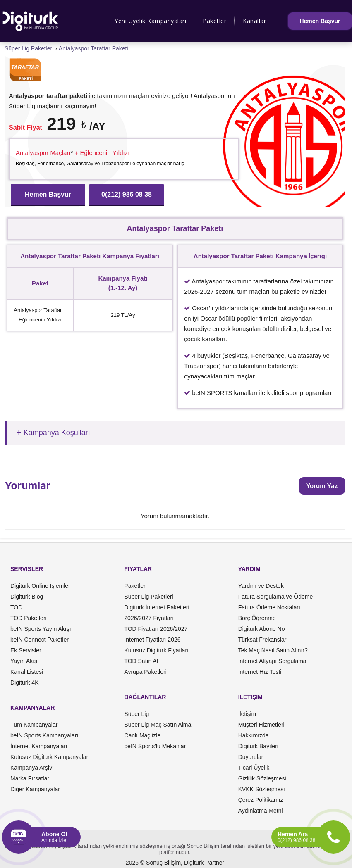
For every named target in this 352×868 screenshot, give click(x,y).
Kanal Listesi (27, 672)
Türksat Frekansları (263, 640)
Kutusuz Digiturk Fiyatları (156, 650)
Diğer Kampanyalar (35, 789)
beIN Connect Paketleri (40, 640)
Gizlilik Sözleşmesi (262, 778)
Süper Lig (136, 714)
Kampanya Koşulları (57, 433)
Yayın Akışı (25, 661)
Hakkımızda (254, 735)
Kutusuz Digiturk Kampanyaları (50, 757)
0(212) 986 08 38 (127, 194)
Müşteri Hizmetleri (261, 725)
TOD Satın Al (141, 661)
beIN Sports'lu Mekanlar (155, 746)
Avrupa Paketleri (145, 672)
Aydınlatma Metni (261, 811)
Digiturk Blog (27, 597)
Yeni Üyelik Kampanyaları (150, 21)
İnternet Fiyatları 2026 (152, 640)
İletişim (247, 714)
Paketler (214, 21)
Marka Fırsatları (31, 778)
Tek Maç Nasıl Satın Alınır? (273, 650)
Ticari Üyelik (254, 768)
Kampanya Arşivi (32, 768)
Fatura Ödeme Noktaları (269, 607)
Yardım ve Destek (261, 586)
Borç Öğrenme (257, 618)
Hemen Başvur (320, 21)
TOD (16, 607)
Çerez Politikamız (261, 800)
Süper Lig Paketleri (148, 597)
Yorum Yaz (322, 486)
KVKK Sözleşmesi (262, 789)
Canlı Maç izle (142, 735)
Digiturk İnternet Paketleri (157, 607)
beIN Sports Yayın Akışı (41, 629)
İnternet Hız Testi (260, 672)
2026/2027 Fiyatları (149, 618)
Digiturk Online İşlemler (40, 586)
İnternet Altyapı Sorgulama (272, 661)
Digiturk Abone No (262, 629)
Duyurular (251, 757)
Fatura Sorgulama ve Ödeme (276, 597)
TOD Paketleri (29, 618)
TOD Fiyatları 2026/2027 (156, 629)
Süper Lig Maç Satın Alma (158, 725)
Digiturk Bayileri (258, 746)
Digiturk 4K (24, 683)
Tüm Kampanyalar (34, 725)
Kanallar (254, 21)
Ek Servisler (26, 650)
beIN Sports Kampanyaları (44, 735)
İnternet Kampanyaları (39, 746)
